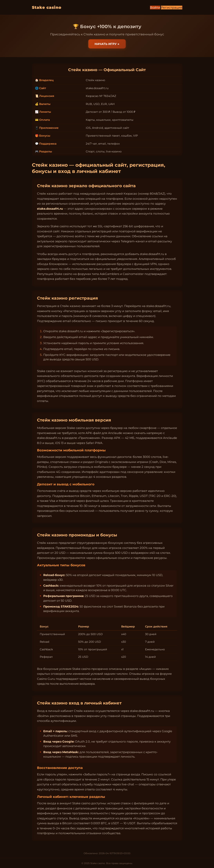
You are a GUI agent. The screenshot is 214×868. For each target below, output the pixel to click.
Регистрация (172, 8)
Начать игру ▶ (107, 44)
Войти (155, 8)
